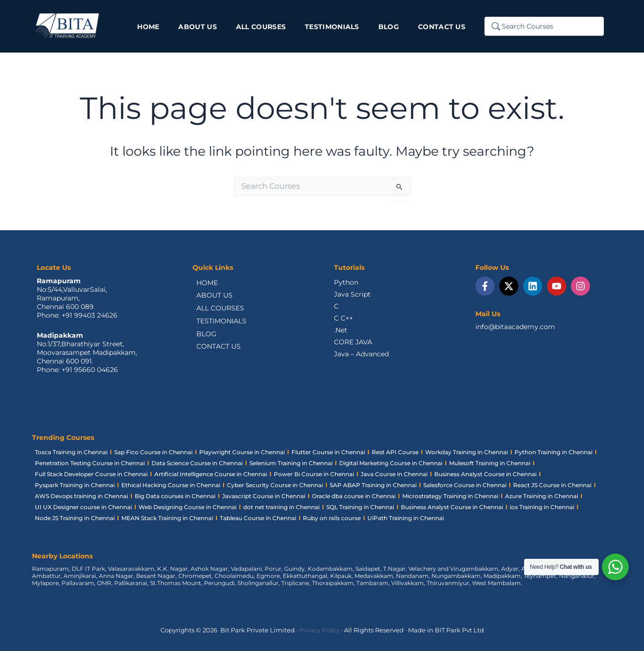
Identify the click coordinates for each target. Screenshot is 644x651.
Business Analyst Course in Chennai (485, 474)
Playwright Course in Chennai (242, 452)
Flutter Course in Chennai (328, 452)
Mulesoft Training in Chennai (490, 463)
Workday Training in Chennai (467, 452)
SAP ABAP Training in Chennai (373, 485)
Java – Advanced (361, 354)
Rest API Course (395, 452)
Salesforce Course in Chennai (465, 485)
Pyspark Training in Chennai (75, 485)
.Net (341, 330)
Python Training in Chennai (553, 452)
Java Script (352, 294)
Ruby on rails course (332, 518)
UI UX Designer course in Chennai (83, 507)
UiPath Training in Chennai (406, 518)
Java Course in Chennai (394, 474)
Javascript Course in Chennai (264, 496)
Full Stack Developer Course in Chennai (91, 474)
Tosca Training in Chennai (71, 452)
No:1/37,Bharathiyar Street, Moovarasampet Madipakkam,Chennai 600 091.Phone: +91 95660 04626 (87, 357)
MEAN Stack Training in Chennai (167, 518)
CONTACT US (215, 350)
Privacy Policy (319, 630)
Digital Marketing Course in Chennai (391, 463)
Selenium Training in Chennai (291, 463)
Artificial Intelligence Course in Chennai (211, 474)
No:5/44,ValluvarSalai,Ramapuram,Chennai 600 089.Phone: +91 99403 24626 (77, 302)
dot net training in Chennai (281, 507)
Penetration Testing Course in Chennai (90, 463)
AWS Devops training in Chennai (81, 496)
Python (346, 282)
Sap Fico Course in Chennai (153, 452)
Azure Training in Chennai (542, 496)
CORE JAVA (353, 342)
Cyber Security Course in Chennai (275, 485)
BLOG (203, 337)
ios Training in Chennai (542, 507)
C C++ (343, 318)
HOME (203, 283)
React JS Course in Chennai (552, 485)
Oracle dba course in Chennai (354, 496)
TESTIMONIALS (218, 323)
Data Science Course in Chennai (197, 463)
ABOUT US (211, 297)
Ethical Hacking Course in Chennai (171, 485)
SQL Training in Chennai (360, 507)
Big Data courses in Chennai (175, 496)
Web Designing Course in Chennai (188, 507)
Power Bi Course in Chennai (314, 474)
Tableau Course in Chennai (258, 518)
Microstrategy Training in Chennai (450, 496)
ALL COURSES (216, 310)
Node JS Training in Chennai (75, 518)
